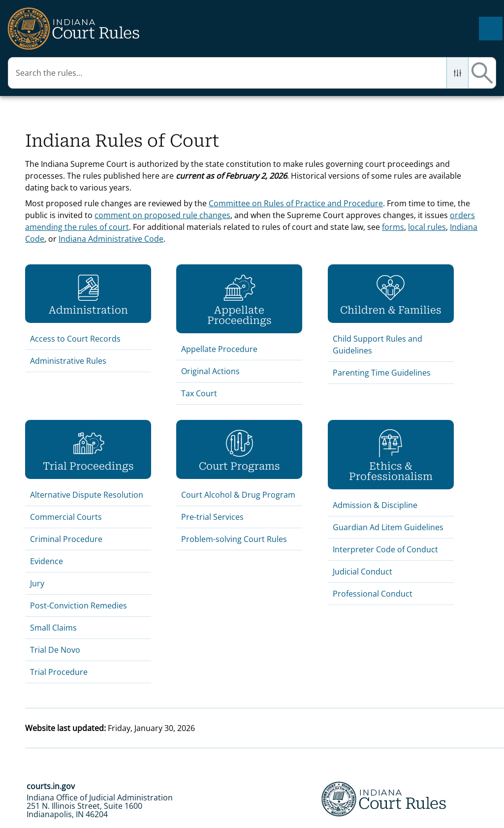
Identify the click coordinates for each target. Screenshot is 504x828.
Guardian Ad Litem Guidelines (388, 527)
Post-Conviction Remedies (79, 605)
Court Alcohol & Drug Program (238, 495)
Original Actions (210, 371)
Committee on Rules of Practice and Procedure (296, 203)
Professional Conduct (373, 594)
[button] (457, 73)
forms (393, 227)
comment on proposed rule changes (162, 215)
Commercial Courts (66, 517)
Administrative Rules (68, 361)
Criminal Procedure (66, 539)
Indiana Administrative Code (111, 239)
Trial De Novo (55, 650)
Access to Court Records (75, 339)
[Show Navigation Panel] (491, 29)
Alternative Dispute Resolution (87, 495)
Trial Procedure (60, 672)
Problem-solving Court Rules (234, 539)
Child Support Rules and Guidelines (378, 345)
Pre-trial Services (212, 517)
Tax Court (199, 393)
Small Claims (53, 628)
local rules (427, 227)
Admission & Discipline (375, 505)
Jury (37, 583)
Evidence (47, 561)
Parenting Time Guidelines (382, 373)
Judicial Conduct (362, 572)
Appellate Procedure (219, 349)
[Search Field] (252, 73)
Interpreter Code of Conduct (385, 549)
